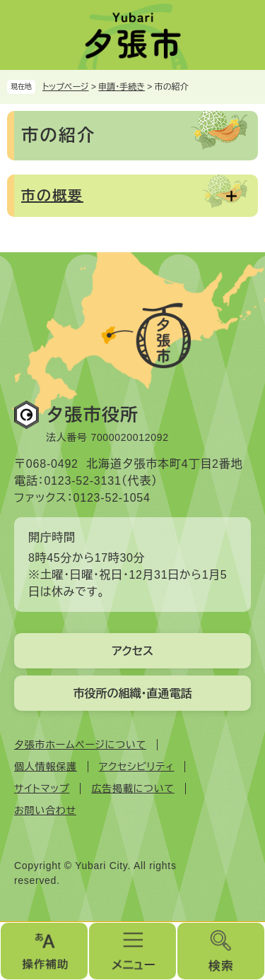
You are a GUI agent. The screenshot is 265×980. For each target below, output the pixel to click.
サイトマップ (42, 789)
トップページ (66, 87)
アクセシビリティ (137, 767)
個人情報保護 (46, 767)
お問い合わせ (45, 810)
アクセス (132, 651)
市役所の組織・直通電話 (133, 693)
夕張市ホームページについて (80, 745)
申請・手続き (122, 87)
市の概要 (52, 196)
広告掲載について (132, 789)
